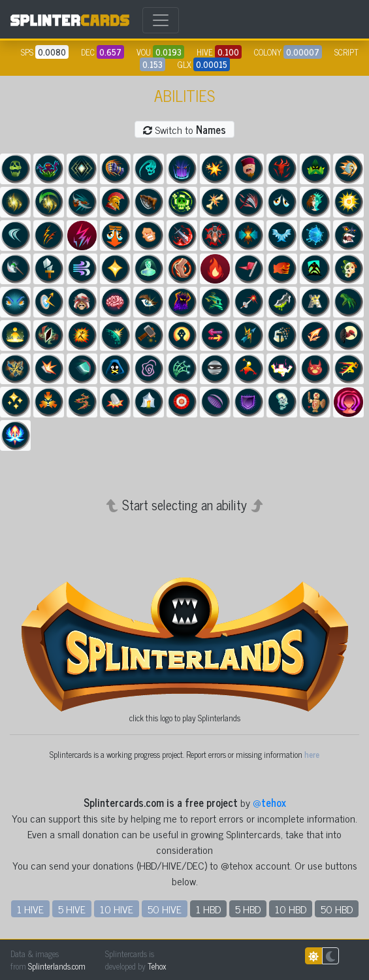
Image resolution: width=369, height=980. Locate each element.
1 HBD (208, 909)
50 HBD (337, 909)
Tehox (157, 966)
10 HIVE (117, 909)
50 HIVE (165, 909)
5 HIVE (72, 909)
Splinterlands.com (57, 966)
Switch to (184, 129)
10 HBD (291, 909)
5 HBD (248, 909)
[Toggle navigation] (161, 20)
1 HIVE (30, 909)
